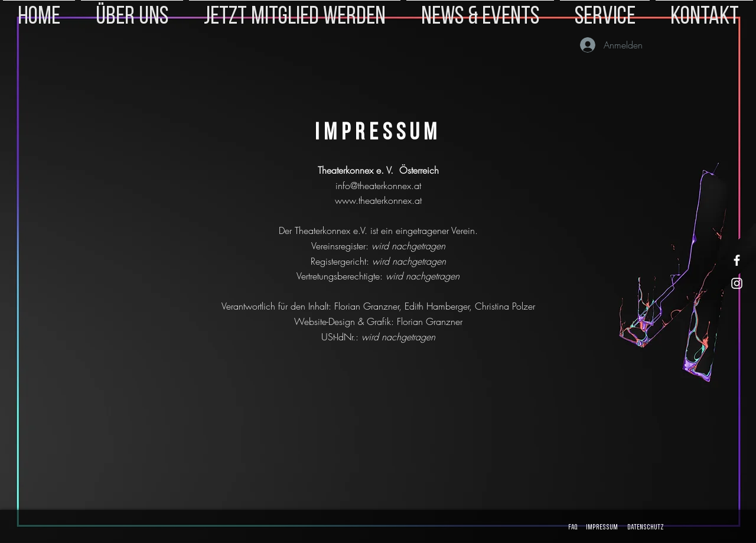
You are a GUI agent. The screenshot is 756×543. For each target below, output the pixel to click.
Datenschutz (646, 527)
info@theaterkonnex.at (378, 186)
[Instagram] (737, 283)
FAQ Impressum (592, 527)
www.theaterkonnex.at (378, 200)
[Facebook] (737, 260)
